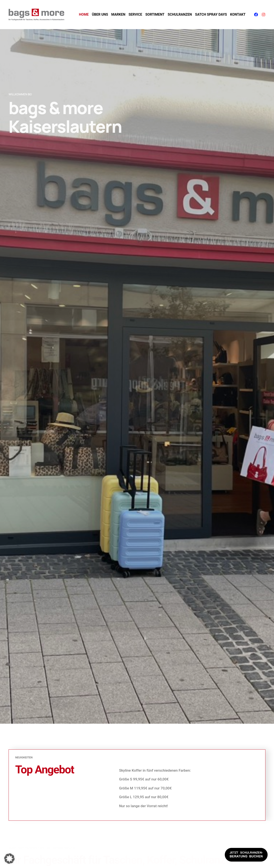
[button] (9, 859)
